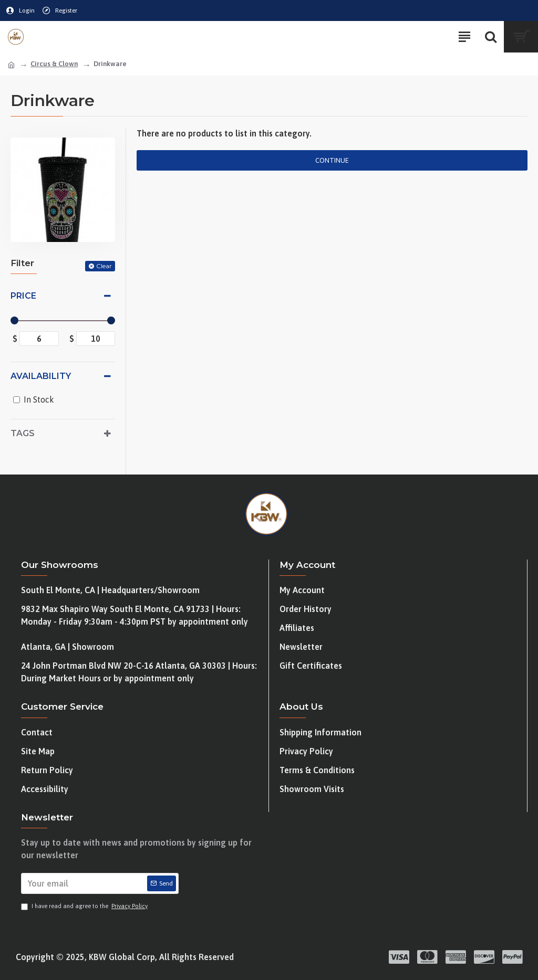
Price (23, 296)
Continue (332, 160)
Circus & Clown (54, 64)
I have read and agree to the (85, 906)
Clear (104, 266)
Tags (23, 433)
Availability (41, 376)
